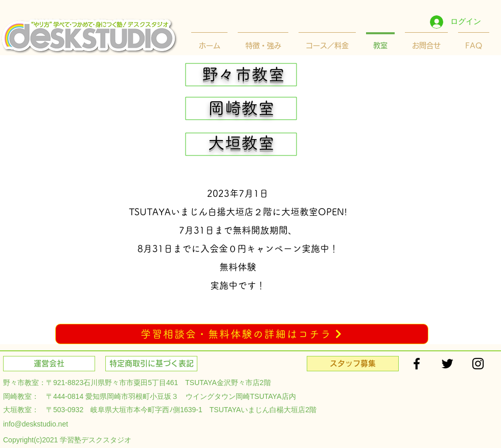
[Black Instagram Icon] (478, 364)
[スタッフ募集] (353, 364)
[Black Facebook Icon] (417, 364)
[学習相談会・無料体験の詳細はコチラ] (242, 334)
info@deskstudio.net (36, 424)
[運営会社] (49, 364)
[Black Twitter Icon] (447, 364)
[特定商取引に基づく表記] (151, 364)
